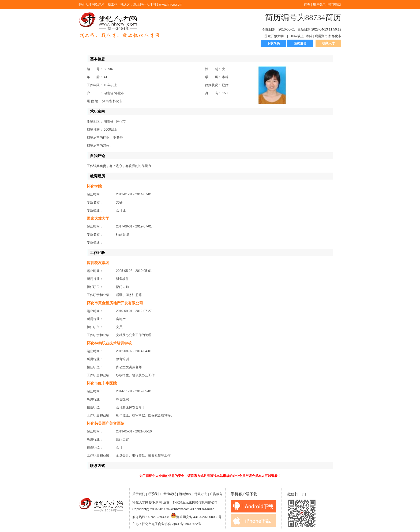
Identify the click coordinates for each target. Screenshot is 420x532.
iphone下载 (254, 520)
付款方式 (201, 494)
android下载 (254, 506)
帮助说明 (170, 494)
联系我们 (154, 494)
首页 (307, 5)
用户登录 (319, 5)
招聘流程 (185, 494)
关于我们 (139, 494)
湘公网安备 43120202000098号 (196, 517)
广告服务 (216, 494)
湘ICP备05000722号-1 (188, 524)
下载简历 (273, 43)
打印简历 (335, 5)
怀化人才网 (119, 25)
